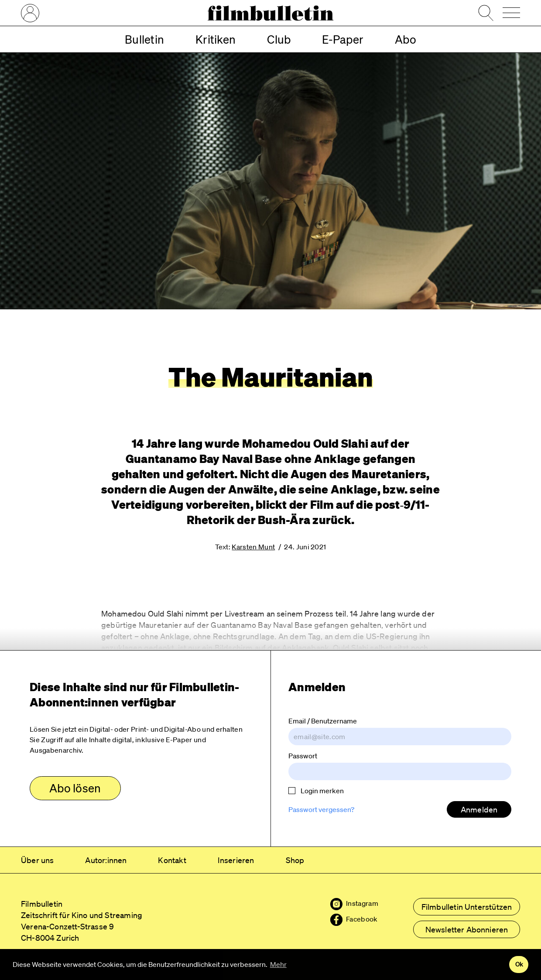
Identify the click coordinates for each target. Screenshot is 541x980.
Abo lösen (75, 788)
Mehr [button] (278, 964)
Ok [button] (519, 964)
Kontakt (172, 860)
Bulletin (144, 39)
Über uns (37, 860)
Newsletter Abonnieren (467, 929)
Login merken (316, 791)
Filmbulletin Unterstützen (467, 907)
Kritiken (216, 39)
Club (279, 39)
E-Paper (343, 39)
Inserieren (236, 860)
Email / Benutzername (323, 721)
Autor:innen (106, 860)
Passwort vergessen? (321, 809)
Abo (406, 39)
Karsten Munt (253, 547)
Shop (295, 860)
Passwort (303, 756)
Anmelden (479, 809)
